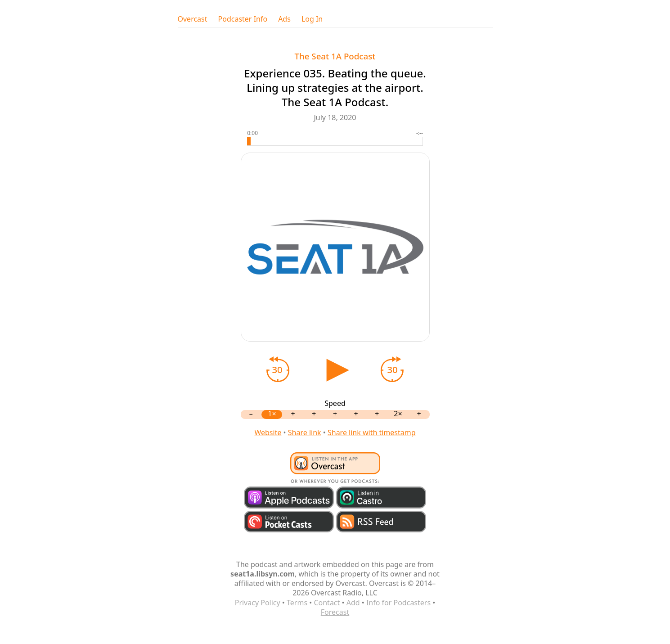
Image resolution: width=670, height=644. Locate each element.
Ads (284, 19)
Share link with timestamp (372, 432)
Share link (305, 432)
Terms (297, 603)
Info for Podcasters (398, 603)
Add (353, 603)
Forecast (335, 612)
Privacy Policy (258, 603)
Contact (327, 603)
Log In (312, 19)
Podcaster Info (243, 19)
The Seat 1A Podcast (335, 56)
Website (268, 432)
